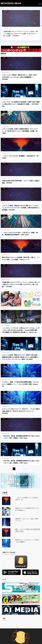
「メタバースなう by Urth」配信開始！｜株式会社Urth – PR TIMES (20, 157)
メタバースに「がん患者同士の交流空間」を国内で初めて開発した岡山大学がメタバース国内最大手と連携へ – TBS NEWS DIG (21, 104)
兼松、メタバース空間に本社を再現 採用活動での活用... (27, 530)
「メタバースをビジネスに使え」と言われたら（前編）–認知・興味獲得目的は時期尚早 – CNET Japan (20, 234)
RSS (4, 58)
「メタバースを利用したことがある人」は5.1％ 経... (27, 499)
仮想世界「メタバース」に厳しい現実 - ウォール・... (27, 520)
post (4, 85)
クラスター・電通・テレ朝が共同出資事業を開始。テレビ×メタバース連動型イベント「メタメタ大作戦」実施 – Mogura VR (20, 384)
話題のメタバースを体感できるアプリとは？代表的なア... (27, 509)
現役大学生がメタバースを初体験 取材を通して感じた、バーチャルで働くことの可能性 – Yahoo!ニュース (21, 258)
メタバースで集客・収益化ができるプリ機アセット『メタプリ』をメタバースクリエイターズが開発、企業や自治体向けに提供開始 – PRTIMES (21, 208)
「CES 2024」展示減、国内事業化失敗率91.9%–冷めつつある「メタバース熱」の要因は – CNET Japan (21, 437)
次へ (27, 469)
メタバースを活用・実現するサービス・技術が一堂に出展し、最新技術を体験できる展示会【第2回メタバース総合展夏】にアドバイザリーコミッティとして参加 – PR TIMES (21, 357)
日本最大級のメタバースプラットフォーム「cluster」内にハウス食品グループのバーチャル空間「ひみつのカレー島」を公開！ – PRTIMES (21, 284)
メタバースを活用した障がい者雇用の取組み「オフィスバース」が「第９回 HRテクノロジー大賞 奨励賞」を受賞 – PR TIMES (20, 131)
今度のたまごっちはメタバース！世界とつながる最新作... (27, 541)
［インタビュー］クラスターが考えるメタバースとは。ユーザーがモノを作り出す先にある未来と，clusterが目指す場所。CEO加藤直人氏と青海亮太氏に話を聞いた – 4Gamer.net (21, 330)
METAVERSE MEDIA (11, 3)
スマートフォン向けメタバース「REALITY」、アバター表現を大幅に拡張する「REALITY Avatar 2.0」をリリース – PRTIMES (21, 411)
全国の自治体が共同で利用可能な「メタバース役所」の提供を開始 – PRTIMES (21, 182)
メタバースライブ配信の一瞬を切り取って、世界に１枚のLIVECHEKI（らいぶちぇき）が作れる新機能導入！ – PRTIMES (19, 77)
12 (24, 469)
